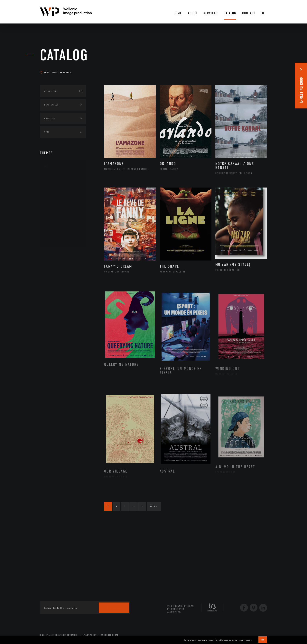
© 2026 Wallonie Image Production (58, 635)
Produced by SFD (110, 635)
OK (263, 640)
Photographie (57, 228)
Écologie (49, 266)
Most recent (260, 69)
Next (153, 506)
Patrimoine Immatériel (63, 215)
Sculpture (54, 234)
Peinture (53, 222)
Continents (51, 254)
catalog (64, 55)
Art (46, 166)
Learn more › (245, 640)
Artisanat (55, 184)
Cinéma (53, 197)
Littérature (55, 203)
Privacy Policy (89, 635)
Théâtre (53, 240)
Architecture (56, 178)
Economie (50, 278)
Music (52, 209)
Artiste (53, 190)
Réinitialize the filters (56, 72)
